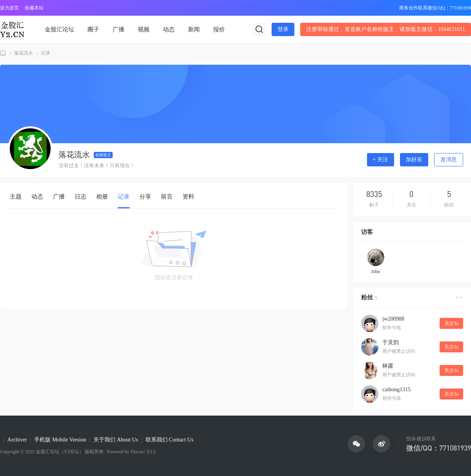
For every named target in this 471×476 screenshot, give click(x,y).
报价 (219, 29)
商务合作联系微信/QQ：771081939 (435, 8)
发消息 (449, 160)
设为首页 (9, 8)
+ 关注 (381, 160)
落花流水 (24, 53)
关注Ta (451, 323)
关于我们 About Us (116, 440)
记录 (46, 53)
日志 (80, 197)
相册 (102, 197)
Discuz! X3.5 (142, 452)
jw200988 (393, 319)
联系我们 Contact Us (170, 440)
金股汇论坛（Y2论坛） (60, 452)
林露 (388, 366)
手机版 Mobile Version (60, 440)
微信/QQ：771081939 (439, 448)
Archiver (17, 440)
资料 (188, 197)
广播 (119, 29)
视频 (144, 29)
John (375, 272)
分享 (145, 197)
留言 (167, 197)
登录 (283, 29)
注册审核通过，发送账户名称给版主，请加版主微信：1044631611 (386, 29)
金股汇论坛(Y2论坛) (3, 53)
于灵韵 (391, 342)
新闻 (194, 29)
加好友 (414, 160)
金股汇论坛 (59, 29)
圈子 (93, 29)
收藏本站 (34, 8)
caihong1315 (396, 389)
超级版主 (103, 155)
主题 (16, 197)
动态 (169, 29)
